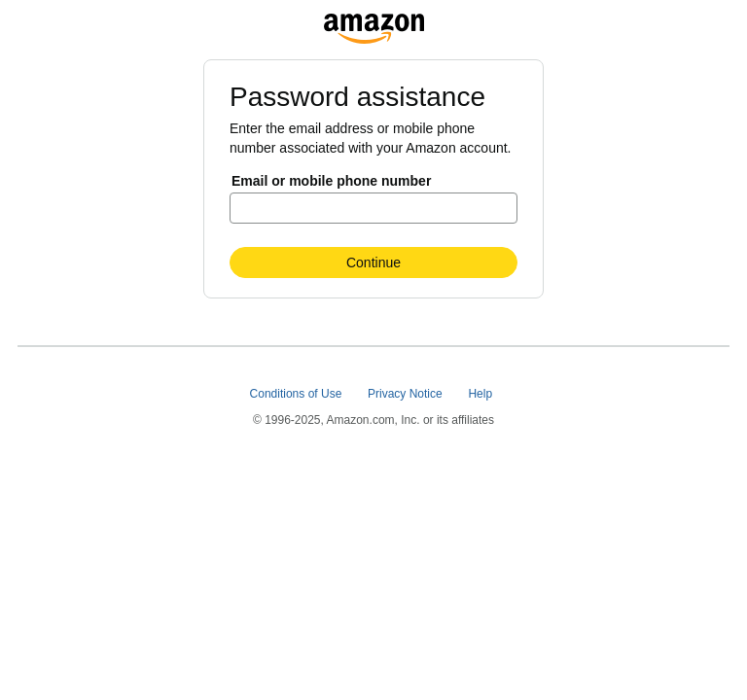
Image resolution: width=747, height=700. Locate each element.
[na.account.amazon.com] (374, 23)
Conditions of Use (298, 394)
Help (481, 394)
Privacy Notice (407, 394)
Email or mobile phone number (331, 181)
